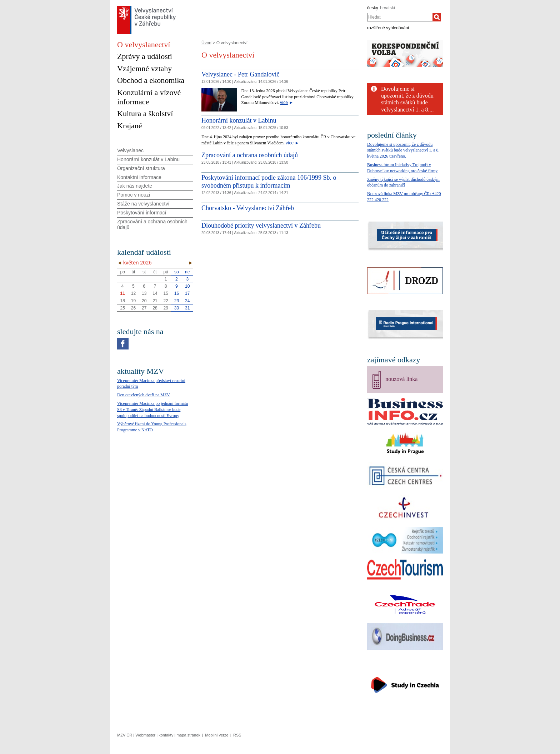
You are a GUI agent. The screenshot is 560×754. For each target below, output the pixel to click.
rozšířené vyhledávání (388, 28)
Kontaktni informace (139, 177)
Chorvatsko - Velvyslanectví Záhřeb (248, 208)
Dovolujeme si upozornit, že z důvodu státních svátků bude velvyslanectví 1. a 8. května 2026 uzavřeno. (403, 150)
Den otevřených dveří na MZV (144, 395)
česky (373, 8)
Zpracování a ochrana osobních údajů (250, 155)
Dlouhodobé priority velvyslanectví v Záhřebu (261, 225)
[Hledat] (437, 17)
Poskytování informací (142, 213)
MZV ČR (125, 735)
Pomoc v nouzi (134, 195)
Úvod (206, 43)
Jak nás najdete (135, 186)
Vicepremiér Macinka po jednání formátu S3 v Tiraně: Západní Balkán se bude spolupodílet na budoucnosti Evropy (153, 410)
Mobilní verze (217, 735)
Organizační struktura (141, 168)
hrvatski (387, 8)
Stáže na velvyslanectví (143, 204)
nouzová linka (401, 379)
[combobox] (400, 17)
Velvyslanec (130, 150)
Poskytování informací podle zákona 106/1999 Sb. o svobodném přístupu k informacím (269, 182)
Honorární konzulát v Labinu (239, 120)
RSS (237, 735)
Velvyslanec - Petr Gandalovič (240, 74)
